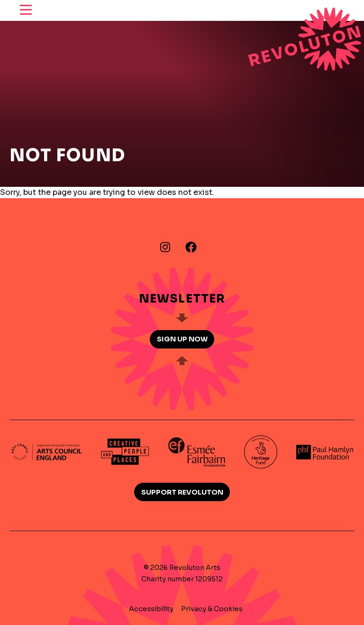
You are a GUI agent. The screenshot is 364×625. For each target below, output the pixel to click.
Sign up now (182, 339)
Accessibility (151, 609)
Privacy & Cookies (212, 609)
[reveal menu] (26, 10)
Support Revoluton (182, 492)
